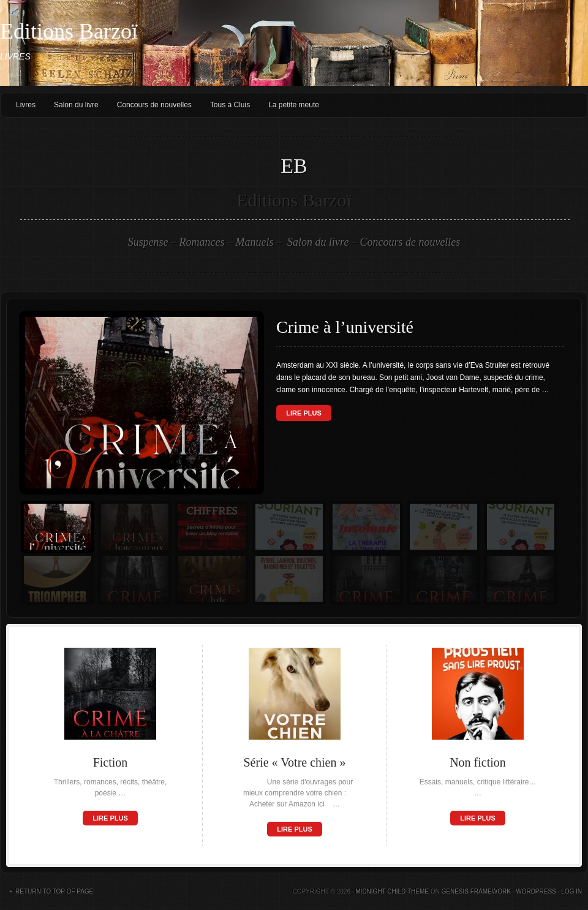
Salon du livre (76, 105)
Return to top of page (54, 891)
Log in (571, 891)
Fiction (111, 762)
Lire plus (303, 413)
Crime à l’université (345, 327)
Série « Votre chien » (294, 762)
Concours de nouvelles (154, 105)
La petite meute (294, 105)
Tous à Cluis (230, 105)
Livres (26, 105)
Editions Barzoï (69, 31)
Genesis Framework (476, 891)
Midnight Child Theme (392, 891)
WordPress (536, 891)
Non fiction (478, 762)
